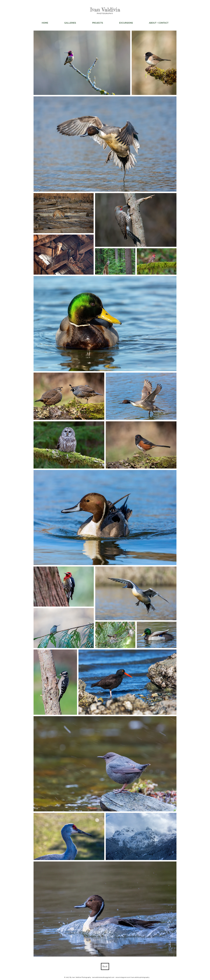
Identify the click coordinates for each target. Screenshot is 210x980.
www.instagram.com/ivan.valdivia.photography (132, 977)
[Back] (105, 966)
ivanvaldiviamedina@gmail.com (103, 977)
